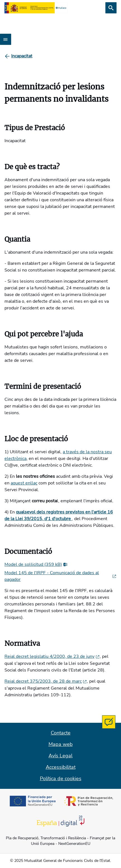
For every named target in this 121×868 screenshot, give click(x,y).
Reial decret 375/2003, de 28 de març (46, 681)
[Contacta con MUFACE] (109, 722)
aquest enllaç (24, 483)
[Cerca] (111, 8)
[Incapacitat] (22, 56)
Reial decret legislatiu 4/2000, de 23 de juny (52, 656)
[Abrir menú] (6, 39)
